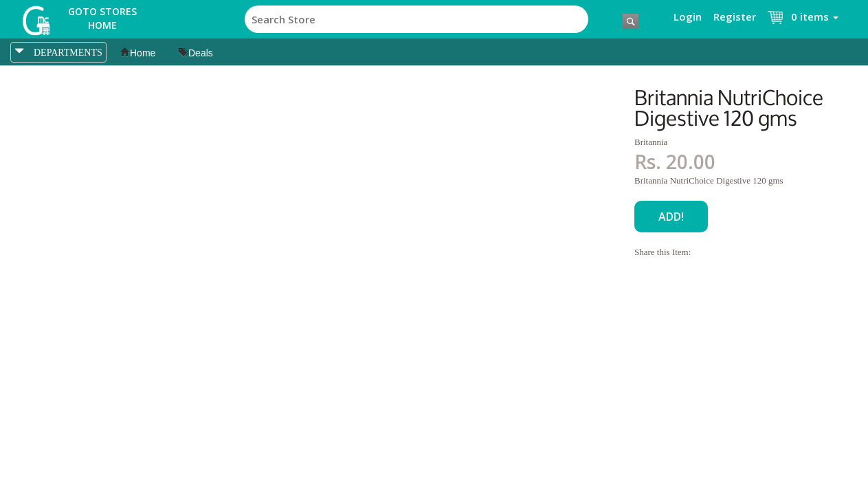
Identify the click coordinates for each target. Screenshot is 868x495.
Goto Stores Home (102, 18)
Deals (196, 53)
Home (138, 53)
